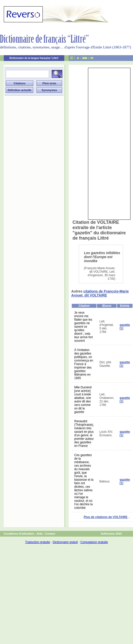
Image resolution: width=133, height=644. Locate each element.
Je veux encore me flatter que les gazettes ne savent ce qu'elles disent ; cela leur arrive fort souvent (83, 327)
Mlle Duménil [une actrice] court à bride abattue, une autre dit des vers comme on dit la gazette (83, 400)
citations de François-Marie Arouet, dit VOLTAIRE (100, 293)
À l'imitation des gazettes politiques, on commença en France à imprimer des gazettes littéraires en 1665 (84, 364)
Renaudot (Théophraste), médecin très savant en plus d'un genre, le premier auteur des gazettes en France (84, 434)
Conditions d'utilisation (19, 534)
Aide (39, 534)
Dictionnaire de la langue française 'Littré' (34, 58)
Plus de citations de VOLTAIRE (106, 517)
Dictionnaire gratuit (65, 542)
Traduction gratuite (37, 542)
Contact (50, 534)
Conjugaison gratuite (94, 542)
